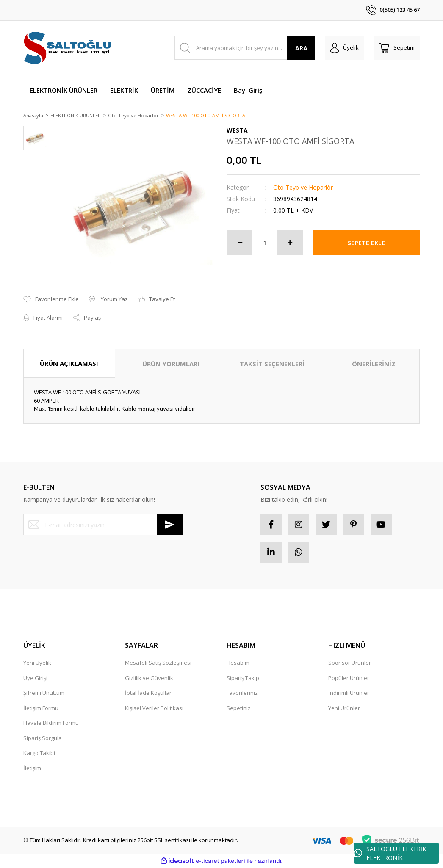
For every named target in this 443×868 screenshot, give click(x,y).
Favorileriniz (242, 694)
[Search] (245, 48)
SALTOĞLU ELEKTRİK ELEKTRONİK (390, 853)
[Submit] (170, 525)
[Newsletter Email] (103, 525)
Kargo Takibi (39, 754)
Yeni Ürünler (344, 708)
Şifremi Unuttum (44, 694)
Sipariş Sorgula (43, 738)
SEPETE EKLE (366, 243)
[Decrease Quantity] (240, 243)
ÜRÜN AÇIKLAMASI (69, 364)
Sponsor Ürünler (350, 663)
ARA (301, 48)
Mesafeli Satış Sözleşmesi (158, 663)
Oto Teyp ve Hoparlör (303, 188)
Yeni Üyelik (37, 663)
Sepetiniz (239, 708)
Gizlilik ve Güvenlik (149, 678)
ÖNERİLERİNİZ (374, 364)
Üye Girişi (35, 678)
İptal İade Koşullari (149, 694)
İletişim (32, 768)
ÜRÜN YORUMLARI (171, 364)
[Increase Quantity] (290, 243)
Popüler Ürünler (349, 678)
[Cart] (397, 48)
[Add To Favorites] (51, 300)
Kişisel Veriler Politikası (154, 708)
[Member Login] (345, 48)
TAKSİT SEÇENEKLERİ (272, 364)
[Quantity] (265, 243)
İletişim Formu (41, 708)
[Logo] (68, 48)
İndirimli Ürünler (349, 694)
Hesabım (238, 663)
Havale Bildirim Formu (51, 724)
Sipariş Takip (243, 678)
